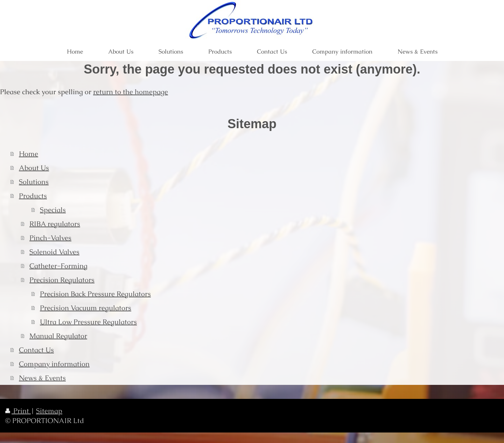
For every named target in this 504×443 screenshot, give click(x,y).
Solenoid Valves (54, 252)
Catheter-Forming (58, 266)
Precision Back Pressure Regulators (95, 294)
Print (18, 411)
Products (33, 196)
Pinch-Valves (50, 238)
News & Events (42, 378)
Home (29, 154)
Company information (54, 364)
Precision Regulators (62, 280)
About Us (34, 168)
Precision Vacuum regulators (86, 308)
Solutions (34, 182)
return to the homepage (131, 92)
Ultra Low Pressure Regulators (88, 322)
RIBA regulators (55, 224)
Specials (53, 210)
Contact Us (36, 350)
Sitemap (49, 411)
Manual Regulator (58, 336)
